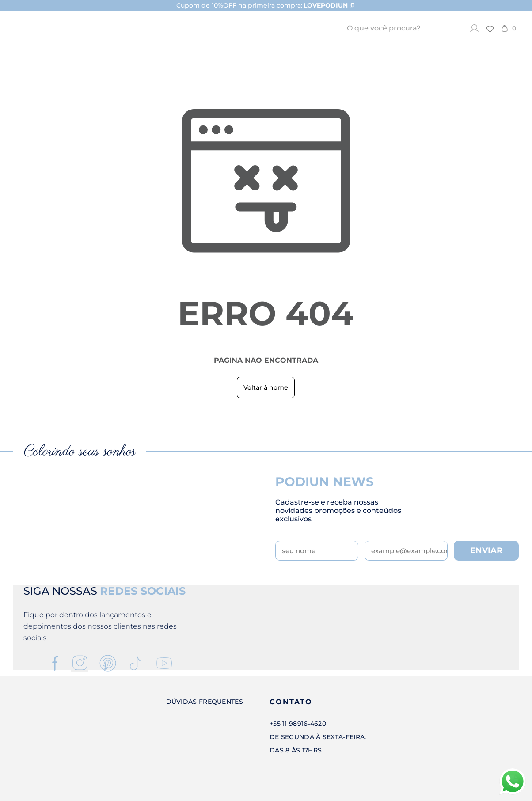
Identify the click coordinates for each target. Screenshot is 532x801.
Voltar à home (266, 387)
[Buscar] (435, 28)
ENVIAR (486, 550)
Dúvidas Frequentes (205, 702)
